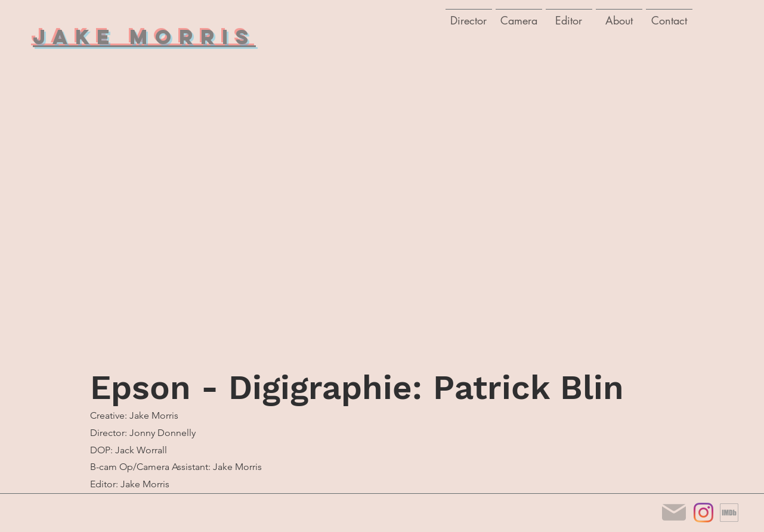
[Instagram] (703, 513)
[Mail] (674, 513)
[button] (519, 15)
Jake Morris (144, 37)
